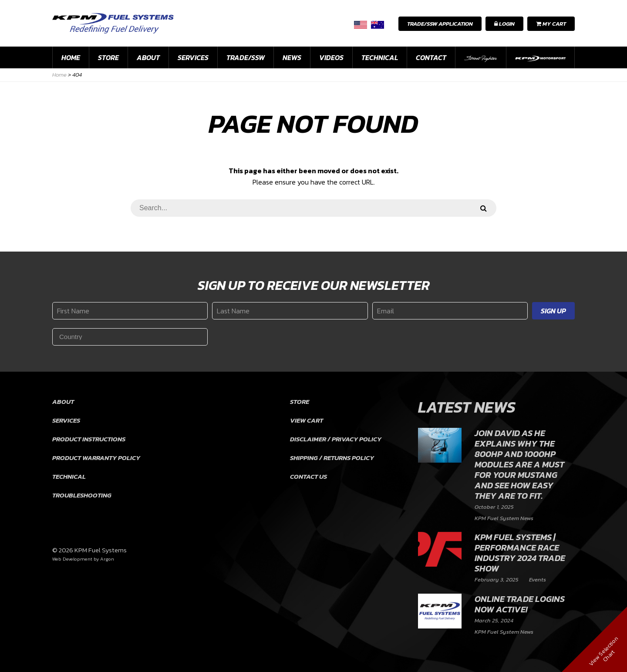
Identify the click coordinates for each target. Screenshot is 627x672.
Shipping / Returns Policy (332, 458)
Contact (431, 57)
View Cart (307, 420)
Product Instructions (89, 439)
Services (193, 57)
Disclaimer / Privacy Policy (336, 439)
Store (108, 57)
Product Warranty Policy (96, 458)
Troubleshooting (82, 495)
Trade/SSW (246, 57)
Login (504, 24)
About (148, 57)
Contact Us (308, 476)
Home (71, 57)
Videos (331, 57)
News (292, 57)
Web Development (72, 559)
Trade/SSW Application (440, 24)
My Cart (551, 24)
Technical (380, 57)
